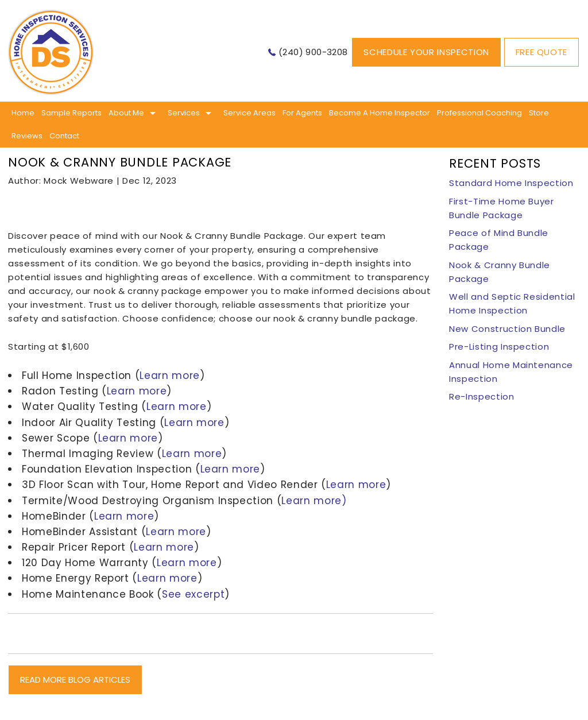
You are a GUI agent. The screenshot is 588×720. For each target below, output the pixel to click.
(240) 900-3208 (313, 52)
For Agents (302, 113)
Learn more (170, 376)
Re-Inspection (481, 396)
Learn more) (314, 501)
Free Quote (542, 52)
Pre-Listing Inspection (499, 347)
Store (539, 113)
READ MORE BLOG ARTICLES (75, 680)
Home (23, 113)
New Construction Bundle (507, 329)
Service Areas (249, 113)
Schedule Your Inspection (426, 52)
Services (184, 113)
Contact (64, 136)
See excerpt (193, 594)
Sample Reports (71, 113)
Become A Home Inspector (380, 113)
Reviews (27, 136)
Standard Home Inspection (511, 183)
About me (126, 113)
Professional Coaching (479, 113)
